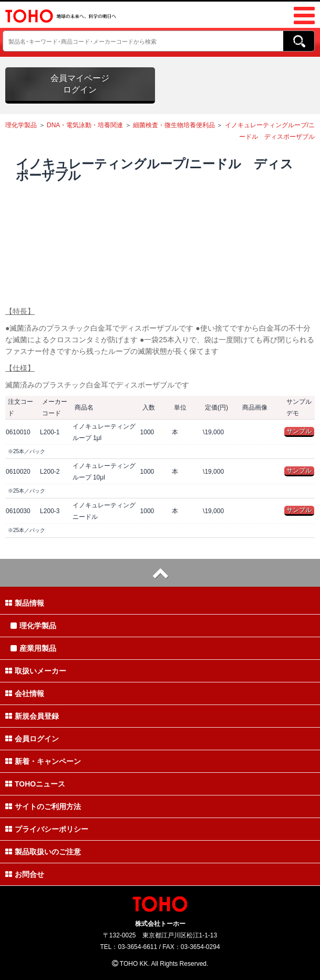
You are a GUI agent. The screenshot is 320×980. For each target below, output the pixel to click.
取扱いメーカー (36, 671)
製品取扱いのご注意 (43, 852)
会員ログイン (32, 739)
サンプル (299, 431)
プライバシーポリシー (47, 829)
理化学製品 (21, 125)
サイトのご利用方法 (43, 807)
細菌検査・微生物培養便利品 (174, 125)
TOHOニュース (35, 784)
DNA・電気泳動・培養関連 (85, 125)
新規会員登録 (32, 716)
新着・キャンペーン (43, 761)
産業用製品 (33, 648)
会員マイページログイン (80, 84)
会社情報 (25, 693)
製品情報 (25, 603)
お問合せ (25, 874)
